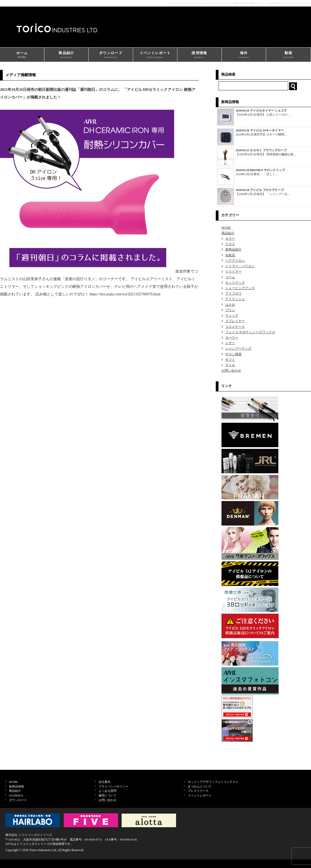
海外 (244, 55)
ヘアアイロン (235, 261)
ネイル (230, 365)
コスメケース (235, 327)
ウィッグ (232, 316)
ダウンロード (111, 55)
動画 (288, 55)
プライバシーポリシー (113, 786)
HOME (226, 228)
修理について (107, 795)
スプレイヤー (235, 321)
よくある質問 (107, 791)
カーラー (232, 338)
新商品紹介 (233, 249)
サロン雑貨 (233, 354)
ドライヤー (233, 271)
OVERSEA (16, 795)
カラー (230, 239)
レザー (230, 343)
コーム (230, 277)
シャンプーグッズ (238, 348)
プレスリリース (198, 791)
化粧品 (230, 255)
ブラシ (230, 310)
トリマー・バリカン (240, 266)
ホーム (22, 55)
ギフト (230, 360)
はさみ (230, 305)
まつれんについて (200, 786)
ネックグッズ (235, 283)
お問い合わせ (231, 370)
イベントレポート (155, 55)
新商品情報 (16, 786)
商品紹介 (66, 55)
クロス (230, 244)
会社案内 (104, 782)
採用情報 (199, 55)
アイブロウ (233, 294)
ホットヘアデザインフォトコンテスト (213, 782)
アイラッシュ (235, 299)
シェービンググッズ (240, 288)
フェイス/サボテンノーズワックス (250, 332)
